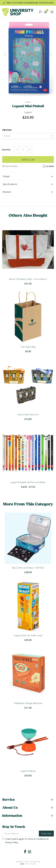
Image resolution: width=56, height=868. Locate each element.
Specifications (10, 184)
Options (7, 130)
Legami (28, 102)
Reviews (7, 192)
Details (6, 176)
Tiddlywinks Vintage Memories (28, 703)
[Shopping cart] (46, 12)
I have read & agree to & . (25, 841)
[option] (28, 57)
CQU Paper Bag (28, 347)
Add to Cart (28, 159)
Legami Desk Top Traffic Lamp (28, 635)
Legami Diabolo (28, 771)
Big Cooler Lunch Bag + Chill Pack (28, 568)
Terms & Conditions (37, 839)
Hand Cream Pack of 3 (28, 415)
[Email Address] (21, 834)
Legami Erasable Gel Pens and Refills (28, 482)
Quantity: (6, 150)
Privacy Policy (12, 842)
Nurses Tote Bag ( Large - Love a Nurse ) (28, 279)
